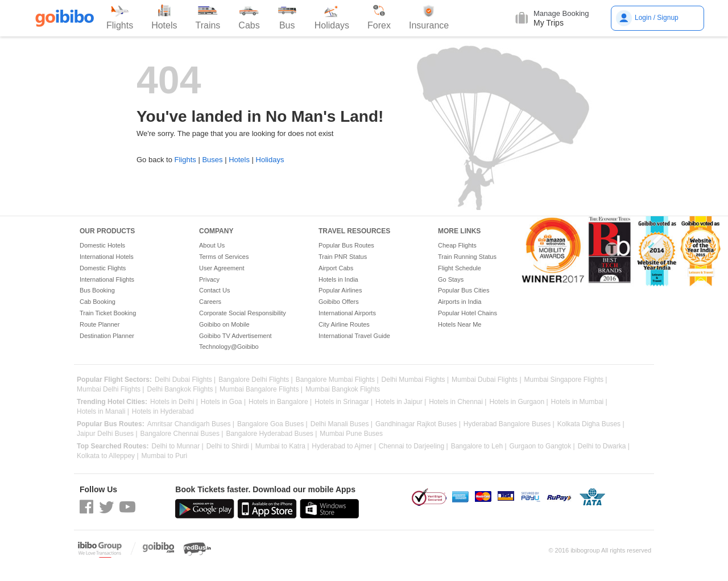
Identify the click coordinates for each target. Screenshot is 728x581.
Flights (185, 160)
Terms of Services (224, 257)
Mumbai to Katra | (282, 446)
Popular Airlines (340, 290)
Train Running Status (467, 257)
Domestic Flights (103, 268)
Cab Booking (98, 302)
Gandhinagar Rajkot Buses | (418, 424)
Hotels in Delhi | (174, 402)
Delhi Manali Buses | (342, 424)
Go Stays (451, 279)
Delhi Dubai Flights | (185, 380)
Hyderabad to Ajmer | (344, 446)
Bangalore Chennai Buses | (182, 434)
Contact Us (214, 290)
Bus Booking (97, 290)
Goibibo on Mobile (224, 324)
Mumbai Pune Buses (351, 434)
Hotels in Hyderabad (163, 412)
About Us (212, 245)
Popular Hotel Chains (468, 313)
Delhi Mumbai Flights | (415, 380)
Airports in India (460, 302)
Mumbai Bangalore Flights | (261, 390)
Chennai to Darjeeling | (413, 446)
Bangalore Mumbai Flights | (337, 380)
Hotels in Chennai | (458, 402)
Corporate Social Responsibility (243, 313)
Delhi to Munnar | (177, 446)
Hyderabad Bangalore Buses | (509, 424)
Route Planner (100, 324)
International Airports (347, 313)
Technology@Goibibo (229, 347)
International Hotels (107, 257)
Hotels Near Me (460, 324)
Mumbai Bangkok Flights (343, 390)
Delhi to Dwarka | (604, 446)
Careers (210, 302)
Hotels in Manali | (103, 412)
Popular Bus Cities (464, 290)
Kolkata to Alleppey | (108, 456)
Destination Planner (107, 336)
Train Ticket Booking (108, 313)
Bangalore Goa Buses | (272, 424)
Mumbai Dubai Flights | (487, 380)
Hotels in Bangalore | (280, 402)
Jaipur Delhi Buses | (107, 434)
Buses (212, 160)
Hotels (239, 160)
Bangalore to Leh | (479, 446)
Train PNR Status (343, 257)
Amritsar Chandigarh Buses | (191, 424)
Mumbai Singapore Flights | (566, 380)
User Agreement (222, 268)
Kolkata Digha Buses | (591, 424)
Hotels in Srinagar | (344, 402)
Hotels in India (338, 279)
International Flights (107, 279)
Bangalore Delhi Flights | (256, 380)
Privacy (209, 279)
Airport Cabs (336, 268)
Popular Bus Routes (346, 245)
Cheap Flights (457, 245)
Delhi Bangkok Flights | (182, 390)
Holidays (270, 160)
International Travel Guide (354, 336)
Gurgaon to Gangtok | (542, 446)
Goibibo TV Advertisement (235, 336)
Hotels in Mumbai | (579, 402)
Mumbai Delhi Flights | (111, 390)
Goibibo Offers (339, 302)
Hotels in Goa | (223, 402)
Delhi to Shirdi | (229, 446)
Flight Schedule (460, 268)
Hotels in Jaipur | (401, 402)
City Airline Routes (344, 324)
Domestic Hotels (102, 245)
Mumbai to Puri (165, 456)
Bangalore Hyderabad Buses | (271, 434)
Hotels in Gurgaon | (518, 402)
